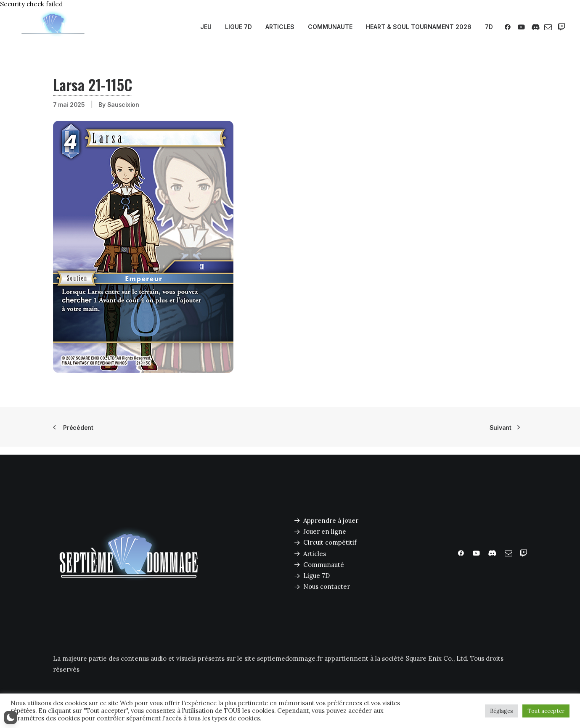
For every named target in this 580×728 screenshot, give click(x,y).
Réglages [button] (502, 711)
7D (489, 27)
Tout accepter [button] (546, 711)
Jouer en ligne (325, 531)
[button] (509, 27)
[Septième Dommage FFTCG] (53, 27)
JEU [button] (206, 27)
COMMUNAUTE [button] (330, 27)
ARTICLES (280, 27)
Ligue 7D (316, 576)
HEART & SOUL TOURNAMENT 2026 (419, 27)
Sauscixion (123, 105)
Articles (315, 554)
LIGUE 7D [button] (238, 27)
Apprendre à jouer (331, 520)
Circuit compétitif (330, 542)
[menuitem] (206, 27)
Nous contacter (327, 586)
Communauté (324, 565)
